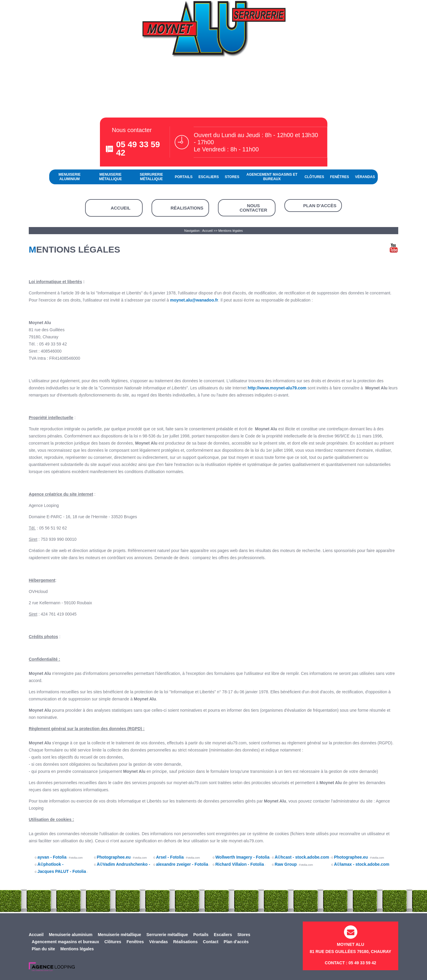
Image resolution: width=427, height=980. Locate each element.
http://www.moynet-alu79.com (277, 388)
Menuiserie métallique (110, 177)
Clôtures (314, 177)
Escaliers (209, 177)
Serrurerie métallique (151, 177)
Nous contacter (253, 208)
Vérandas (365, 177)
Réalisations (187, 208)
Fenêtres (340, 177)
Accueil (121, 208)
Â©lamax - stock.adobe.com (362, 864)
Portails (184, 177)
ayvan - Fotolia (52, 857)
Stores (232, 177)
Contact (211, 942)
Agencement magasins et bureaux (272, 177)
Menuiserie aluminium (70, 177)
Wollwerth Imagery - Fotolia (242, 857)
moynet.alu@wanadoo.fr (194, 300)
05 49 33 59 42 (138, 149)
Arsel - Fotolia (170, 857)
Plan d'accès (320, 206)
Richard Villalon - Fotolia (240, 864)
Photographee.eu (114, 857)
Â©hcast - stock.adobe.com (302, 857)
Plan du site (43, 949)
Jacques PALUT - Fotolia (62, 871)
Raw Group (286, 864)
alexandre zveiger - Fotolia (182, 864)
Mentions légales (231, 231)
